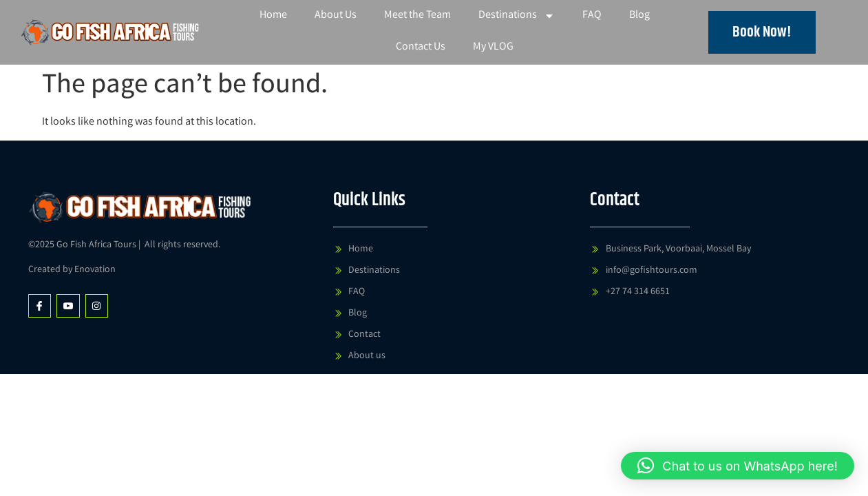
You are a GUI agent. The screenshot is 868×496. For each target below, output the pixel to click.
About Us (336, 15)
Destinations (517, 16)
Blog (639, 15)
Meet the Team (417, 15)
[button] (738, 466)
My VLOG (493, 47)
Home (273, 15)
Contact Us (421, 47)
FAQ (592, 15)
